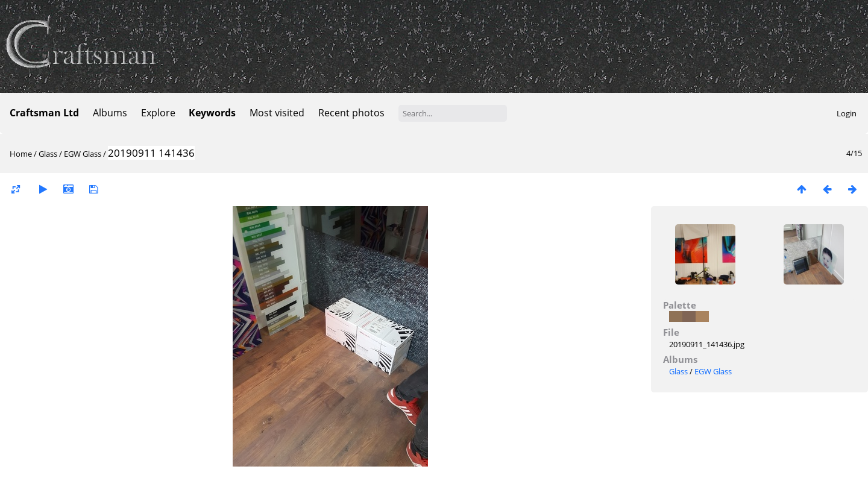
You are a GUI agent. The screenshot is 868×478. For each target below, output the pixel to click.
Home (21, 154)
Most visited (277, 113)
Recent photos (351, 113)
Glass (48, 154)
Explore (158, 113)
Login (847, 113)
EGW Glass (83, 154)
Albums (110, 113)
